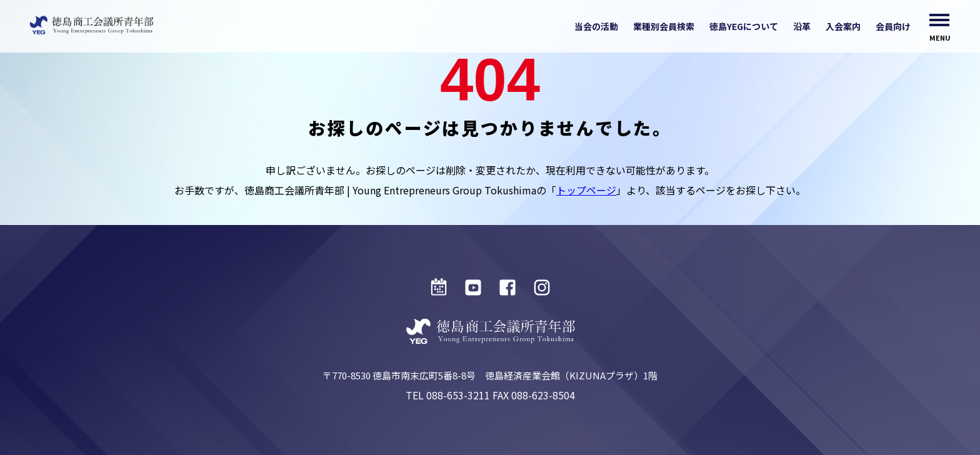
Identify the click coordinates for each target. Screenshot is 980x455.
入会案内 (843, 26)
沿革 (802, 26)
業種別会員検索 (664, 26)
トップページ (586, 190)
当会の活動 (596, 26)
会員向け (893, 26)
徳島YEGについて (744, 26)
